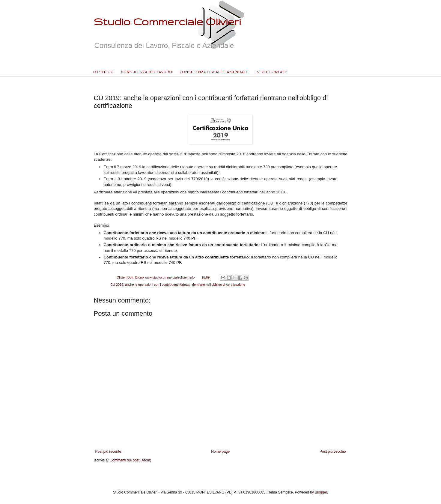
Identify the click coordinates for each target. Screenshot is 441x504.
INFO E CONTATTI (271, 72)
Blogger (321, 492)
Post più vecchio (333, 452)
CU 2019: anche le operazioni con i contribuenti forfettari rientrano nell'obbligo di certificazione (178, 285)
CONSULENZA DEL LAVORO (146, 72)
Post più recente (108, 452)
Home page (220, 452)
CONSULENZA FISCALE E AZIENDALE (214, 72)
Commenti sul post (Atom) (131, 460)
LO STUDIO (103, 72)
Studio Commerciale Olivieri (167, 21)
